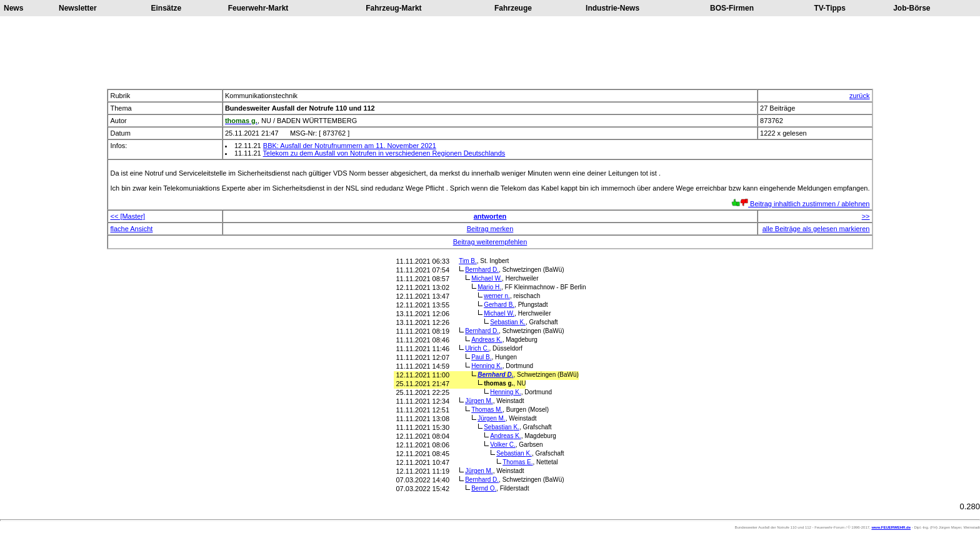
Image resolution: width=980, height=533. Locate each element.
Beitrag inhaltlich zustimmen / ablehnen (800, 204)
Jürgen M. (479, 401)
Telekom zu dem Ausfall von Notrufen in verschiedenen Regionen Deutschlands (384, 153)
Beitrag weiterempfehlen (490, 242)
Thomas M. (487, 410)
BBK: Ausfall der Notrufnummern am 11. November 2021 (350, 146)
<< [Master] (127, 216)
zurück (859, 96)
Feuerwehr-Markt (258, 8)
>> (866, 216)
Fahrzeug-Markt (393, 8)
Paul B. (481, 357)
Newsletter (78, 8)
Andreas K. (487, 340)
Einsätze (167, 8)
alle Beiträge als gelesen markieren (816, 229)
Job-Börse (912, 8)
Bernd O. (484, 488)
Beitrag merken (490, 229)
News (13, 8)
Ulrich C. (477, 348)
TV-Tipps (829, 8)
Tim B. (468, 261)
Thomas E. (517, 462)
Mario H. (489, 287)
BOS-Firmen (732, 8)
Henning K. (487, 366)
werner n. (497, 296)
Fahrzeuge (513, 8)
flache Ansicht (131, 229)
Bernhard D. (482, 270)
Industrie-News (612, 8)
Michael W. (487, 278)
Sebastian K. (508, 322)
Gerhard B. (499, 305)
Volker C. (503, 445)
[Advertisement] (490, 52)
